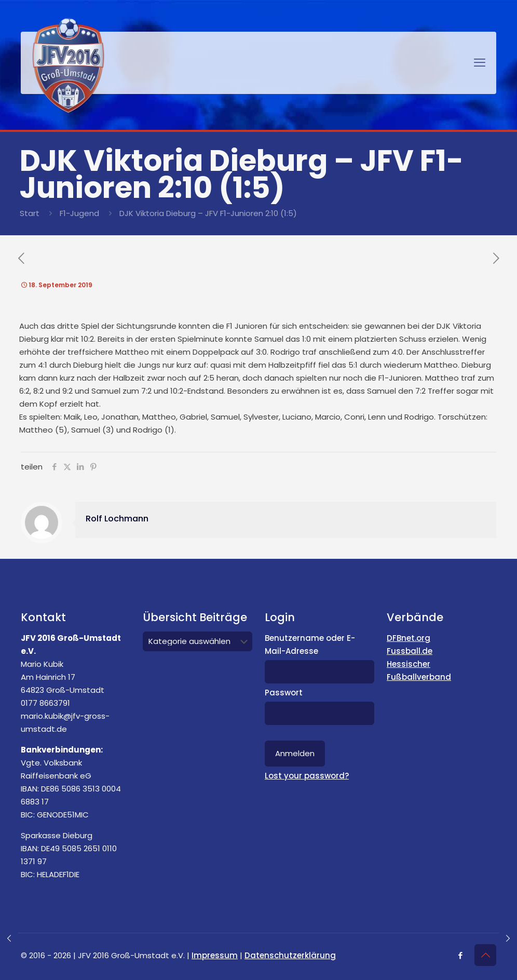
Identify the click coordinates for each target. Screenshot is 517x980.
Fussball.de (410, 651)
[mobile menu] (480, 63)
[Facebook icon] (460, 955)
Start (30, 213)
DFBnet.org (409, 638)
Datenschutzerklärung (290, 955)
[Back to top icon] (485, 955)
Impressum (215, 955)
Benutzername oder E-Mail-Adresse (310, 645)
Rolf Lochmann (117, 519)
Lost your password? (307, 776)
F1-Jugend (79, 213)
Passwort (284, 693)
